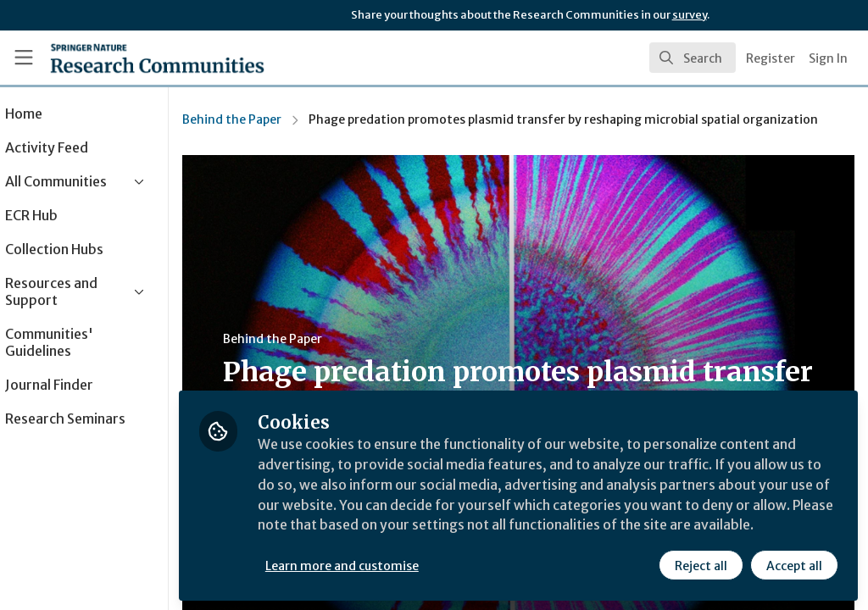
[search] (693, 58)
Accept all (793, 565)
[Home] (128, 58)
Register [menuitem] (771, 58)
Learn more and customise (390, 565)
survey (690, 15)
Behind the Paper (280, 119)
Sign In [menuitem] (828, 58)
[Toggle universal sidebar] (24, 58)
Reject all (700, 565)
